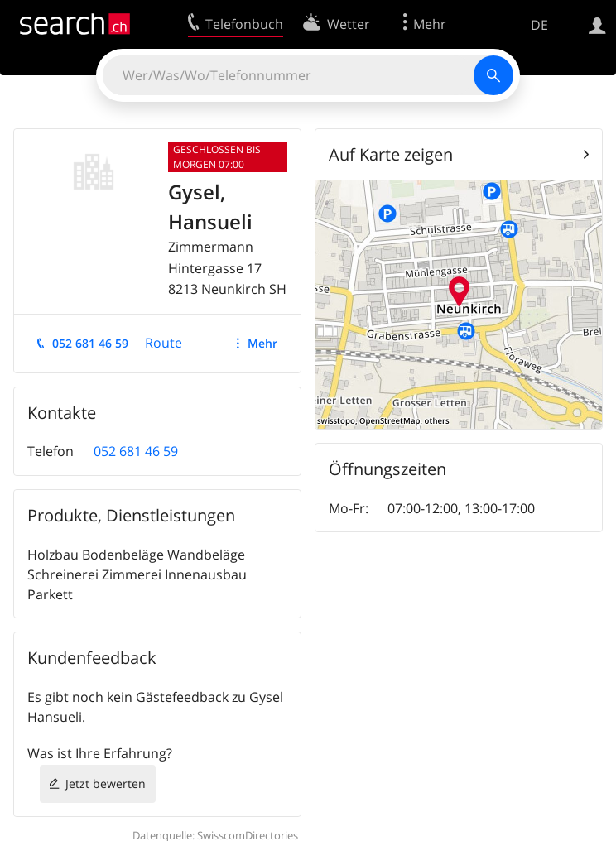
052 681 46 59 (90, 343)
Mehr (262, 343)
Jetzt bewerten (106, 783)
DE (539, 25)
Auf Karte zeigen (391, 154)
